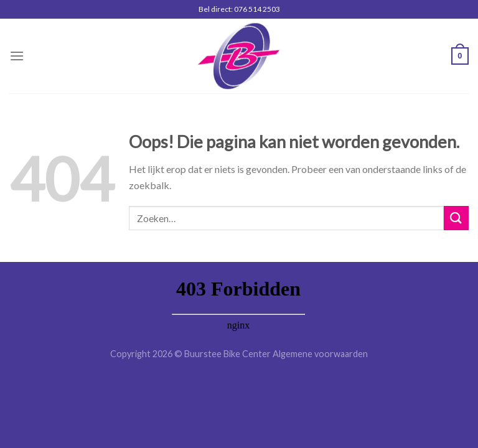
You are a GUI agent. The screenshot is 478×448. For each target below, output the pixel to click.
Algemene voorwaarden (320, 354)
